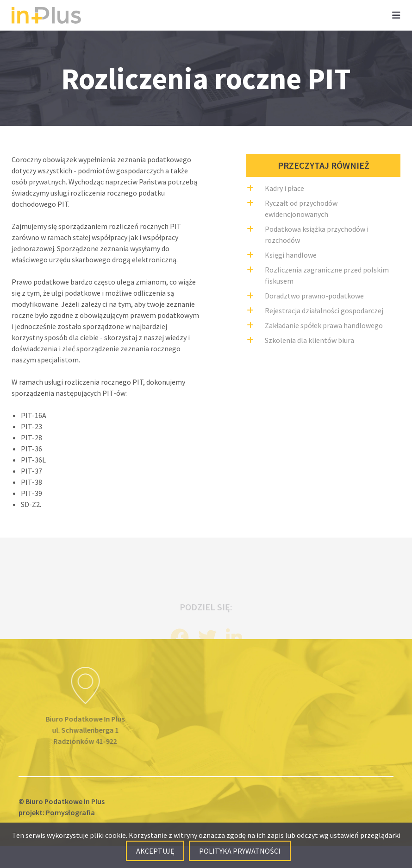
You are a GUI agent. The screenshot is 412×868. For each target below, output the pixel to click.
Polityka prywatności (240, 851)
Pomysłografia (70, 812)
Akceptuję (155, 851)
